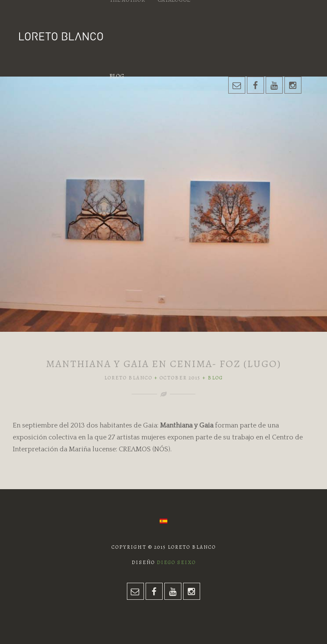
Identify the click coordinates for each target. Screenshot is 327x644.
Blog (117, 76)
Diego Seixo (176, 562)
